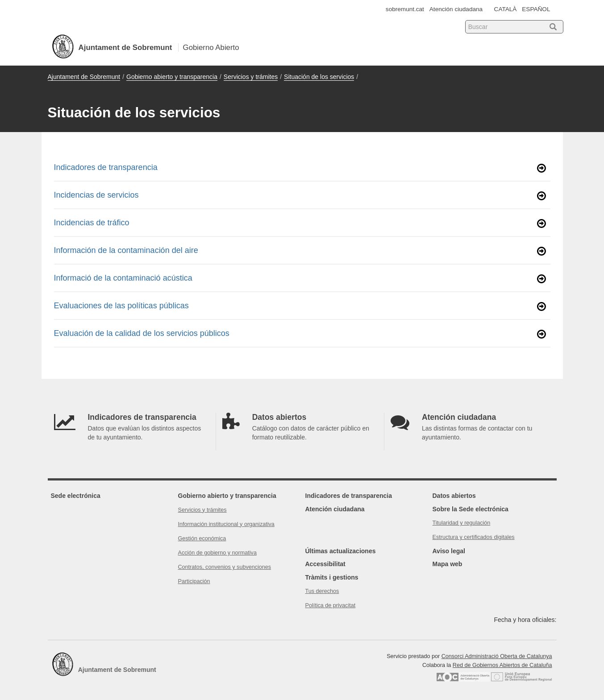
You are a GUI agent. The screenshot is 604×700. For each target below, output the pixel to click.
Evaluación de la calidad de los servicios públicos (300, 334)
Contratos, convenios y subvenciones (225, 567)
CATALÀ (506, 9)
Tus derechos (322, 591)
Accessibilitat (325, 564)
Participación (194, 581)
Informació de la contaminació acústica (300, 279)
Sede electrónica (76, 496)
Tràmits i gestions (332, 577)
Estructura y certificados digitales (474, 537)
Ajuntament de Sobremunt (84, 77)
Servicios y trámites (251, 77)
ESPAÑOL (536, 9)
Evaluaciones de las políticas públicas (300, 306)
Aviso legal (449, 551)
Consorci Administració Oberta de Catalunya (497, 656)
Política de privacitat (331, 605)
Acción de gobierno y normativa (217, 553)
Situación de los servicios (319, 77)
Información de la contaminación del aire (300, 251)
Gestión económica (202, 538)
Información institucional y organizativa (226, 524)
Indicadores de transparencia (300, 168)
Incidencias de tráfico (300, 223)
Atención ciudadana (456, 9)
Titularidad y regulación (462, 523)
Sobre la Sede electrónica (471, 509)
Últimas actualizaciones (341, 551)
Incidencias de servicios (300, 196)
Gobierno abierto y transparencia (172, 77)
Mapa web (448, 564)
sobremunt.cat (405, 9)
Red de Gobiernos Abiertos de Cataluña (502, 665)
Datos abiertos (454, 496)
